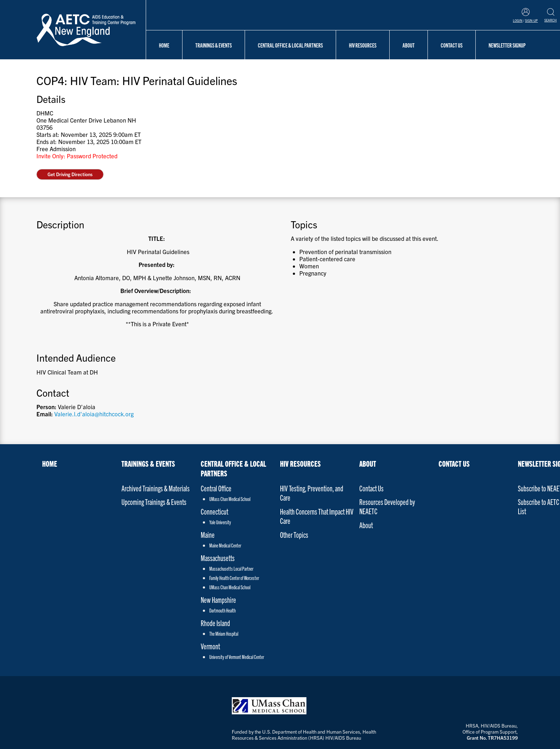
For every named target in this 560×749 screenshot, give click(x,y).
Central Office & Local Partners (290, 45)
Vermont (210, 646)
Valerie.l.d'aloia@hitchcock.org (94, 414)
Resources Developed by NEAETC (387, 506)
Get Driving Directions (70, 174)
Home (164, 45)
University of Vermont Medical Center (237, 657)
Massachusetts (218, 558)
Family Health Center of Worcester (234, 578)
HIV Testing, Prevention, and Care (312, 493)
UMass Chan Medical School (230, 499)
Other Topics (294, 534)
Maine (208, 534)
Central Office (216, 488)
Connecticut (214, 511)
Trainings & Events (214, 45)
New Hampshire (218, 599)
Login (518, 20)
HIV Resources (363, 45)
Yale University (220, 522)
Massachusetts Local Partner (231, 569)
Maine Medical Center (225, 545)
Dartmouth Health (222, 610)
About (409, 45)
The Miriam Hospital (224, 634)
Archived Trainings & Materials (156, 488)
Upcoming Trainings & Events (154, 502)
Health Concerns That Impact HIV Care (317, 516)
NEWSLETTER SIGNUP (507, 45)
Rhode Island (215, 623)
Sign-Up (531, 20)
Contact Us (452, 45)
